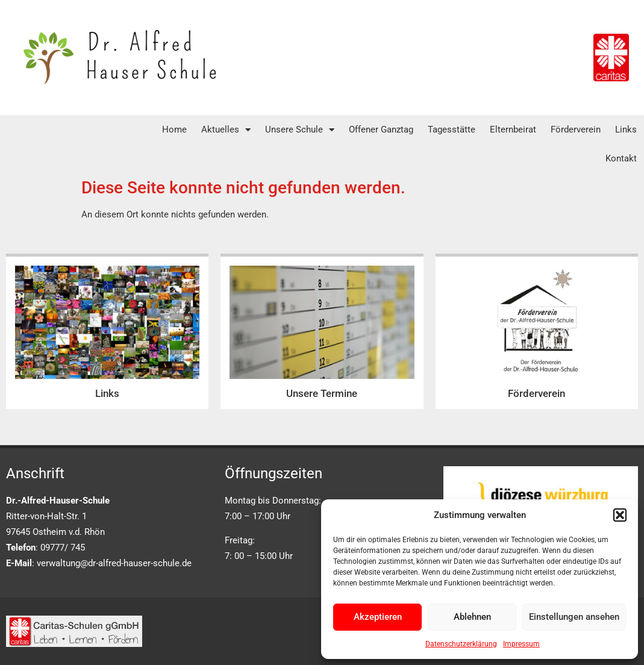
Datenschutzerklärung (461, 644)
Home (174, 130)
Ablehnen (472, 617)
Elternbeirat (513, 130)
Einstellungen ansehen (574, 617)
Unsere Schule (300, 130)
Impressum (521, 644)
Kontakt (621, 158)
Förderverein (576, 130)
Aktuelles (226, 130)
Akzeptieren (378, 617)
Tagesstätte (452, 130)
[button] (620, 515)
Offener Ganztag (381, 130)
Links (626, 130)
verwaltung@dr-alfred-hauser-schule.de (114, 563)
